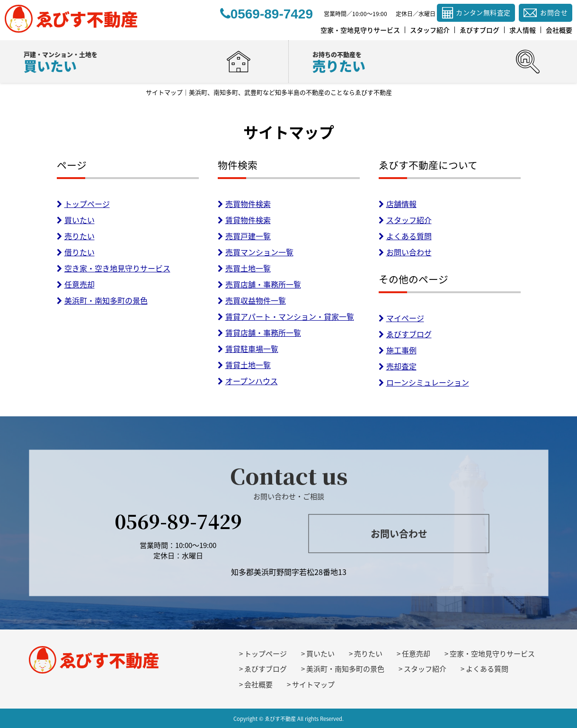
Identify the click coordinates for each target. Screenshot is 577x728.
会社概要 (258, 684)
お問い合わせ (405, 252)
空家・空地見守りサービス (492, 654)
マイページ (401, 318)
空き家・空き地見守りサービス (114, 268)
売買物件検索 (244, 204)
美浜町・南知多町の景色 (102, 300)
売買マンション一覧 (256, 252)
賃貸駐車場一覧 (248, 349)
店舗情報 (398, 204)
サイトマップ (313, 684)
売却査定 (398, 366)
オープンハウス (248, 381)
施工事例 (398, 350)
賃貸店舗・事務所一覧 (259, 333)
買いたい (76, 220)
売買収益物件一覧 (252, 300)
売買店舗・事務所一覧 (259, 284)
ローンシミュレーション (424, 382)
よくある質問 (405, 236)
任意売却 (76, 284)
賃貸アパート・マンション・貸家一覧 (286, 316)
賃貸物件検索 (244, 220)
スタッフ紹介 (405, 220)
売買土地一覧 (244, 268)
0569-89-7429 (178, 520)
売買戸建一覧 (244, 236)
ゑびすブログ (405, 334)
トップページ (83, 204)
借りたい (76, 252)
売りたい (76, 236)
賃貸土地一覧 (244, 365)
